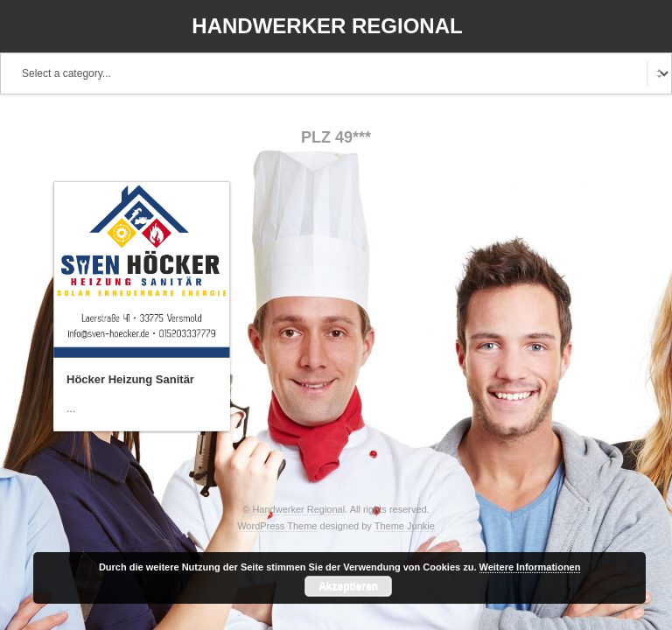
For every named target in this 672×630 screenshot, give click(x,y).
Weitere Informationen (530, 567)
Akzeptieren (348, 586)
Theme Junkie (405, 526)
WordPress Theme (277, 526)
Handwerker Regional (327, 26)
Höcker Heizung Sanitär (130, 379)
